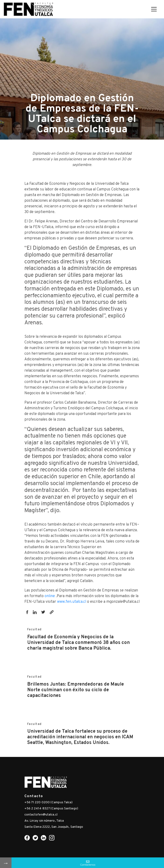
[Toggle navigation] (154, 9)
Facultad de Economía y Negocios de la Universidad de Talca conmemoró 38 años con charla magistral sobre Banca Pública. (78, 643)
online (50, 596)
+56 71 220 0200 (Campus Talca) (49, 802)
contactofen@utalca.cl (41, 815)
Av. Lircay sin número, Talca (44, 821)
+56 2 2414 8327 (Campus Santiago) (51, 809)
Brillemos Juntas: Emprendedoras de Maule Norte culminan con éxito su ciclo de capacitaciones (76, 690)
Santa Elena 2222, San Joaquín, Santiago (54, 827)
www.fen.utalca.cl (72, 602)
